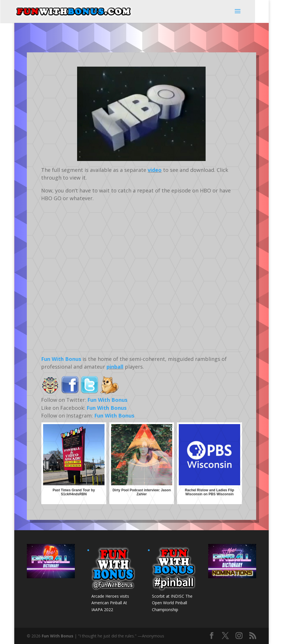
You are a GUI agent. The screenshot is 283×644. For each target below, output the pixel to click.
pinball (115, 367)
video (155, 170)
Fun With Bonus (61, 359)
